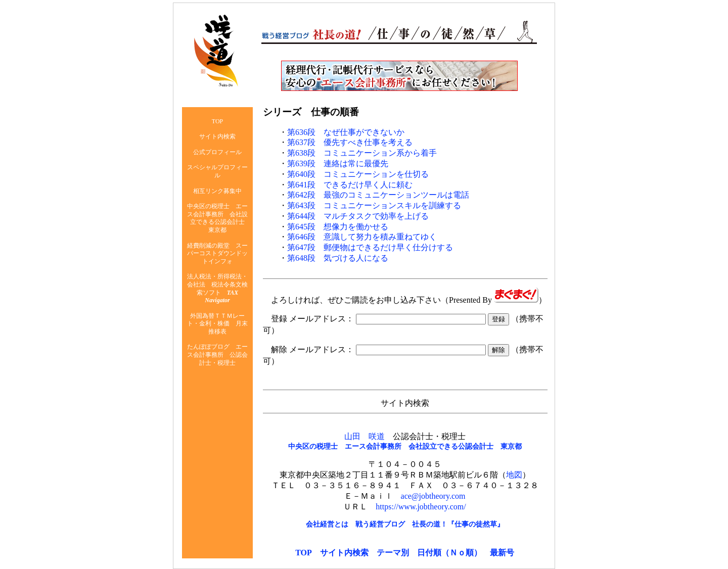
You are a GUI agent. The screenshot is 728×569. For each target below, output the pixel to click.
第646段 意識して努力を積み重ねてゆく (362, 237)
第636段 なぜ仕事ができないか (346, 132)
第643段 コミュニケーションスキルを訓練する (374, 205)
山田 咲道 (365, 436)
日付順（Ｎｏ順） (449, 553)
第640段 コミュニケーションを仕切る (358, 174)
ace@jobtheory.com (433, 496)
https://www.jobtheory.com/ (421, 507)
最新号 (502, 553)
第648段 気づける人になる (338, 258)
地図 (514, 475)
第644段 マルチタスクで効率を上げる (358, 216)
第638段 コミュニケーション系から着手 (362, 153)
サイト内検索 (344, 553)
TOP (304, 553)
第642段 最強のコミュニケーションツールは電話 (378, 195)
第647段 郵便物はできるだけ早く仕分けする (370, 247)
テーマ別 (393, 553)
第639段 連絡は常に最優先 (338, 163)
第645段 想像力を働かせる (338, 227)
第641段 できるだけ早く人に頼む (350, 185)
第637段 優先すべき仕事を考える (350, 142)
